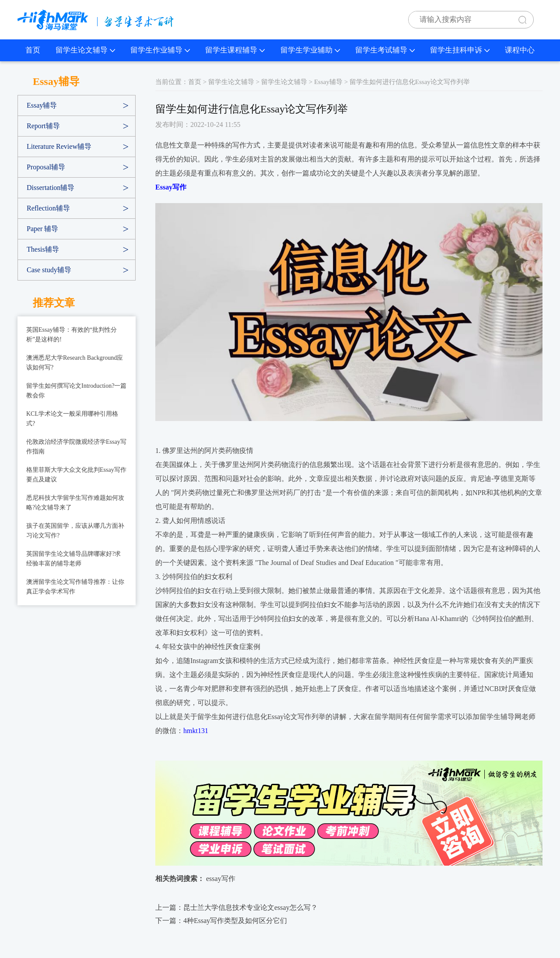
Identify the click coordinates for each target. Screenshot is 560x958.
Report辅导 (43, 126)
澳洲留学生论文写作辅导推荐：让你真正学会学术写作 (75, 587)
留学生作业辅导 (160, 50)
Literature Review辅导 (59, 146)
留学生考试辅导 (385, 50)
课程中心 (520, 50)
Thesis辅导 (43, 249)
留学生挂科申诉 (460, 50)
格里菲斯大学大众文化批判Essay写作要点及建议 (76, 475)
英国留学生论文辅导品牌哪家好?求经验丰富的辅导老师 (73, 559)
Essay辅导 (42, 105)
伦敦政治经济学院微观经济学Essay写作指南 (76, 447)
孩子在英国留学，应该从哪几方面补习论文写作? (75, 531)
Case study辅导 (49, 270)
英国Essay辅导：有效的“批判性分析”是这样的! (72, 335)
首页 (33, 50)
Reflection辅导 (48, 208)
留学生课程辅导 (235, 50)
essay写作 (221, 879)
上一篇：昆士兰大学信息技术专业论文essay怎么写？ (236, 907)
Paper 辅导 (42, 229)
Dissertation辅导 (51, 188)
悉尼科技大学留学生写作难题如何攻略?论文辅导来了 (75, 503)
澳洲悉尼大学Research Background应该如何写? (75, 363)
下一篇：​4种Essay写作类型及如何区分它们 (221, 921)
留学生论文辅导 (85, 50)
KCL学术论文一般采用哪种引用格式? (72, 419)
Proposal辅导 (46, 167)
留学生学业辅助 (310, 50)
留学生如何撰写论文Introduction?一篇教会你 (76, 391)
